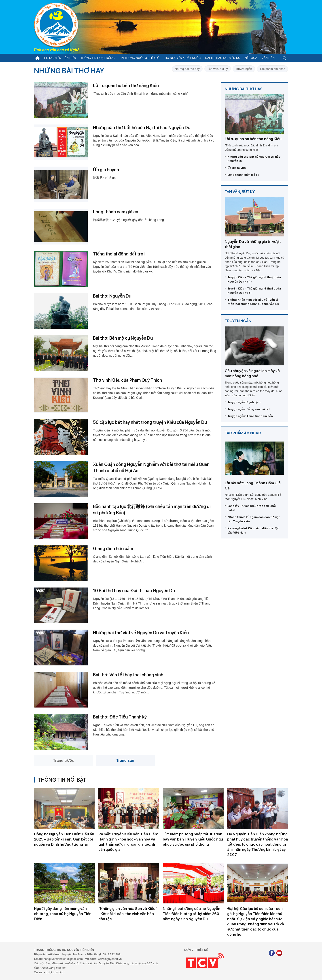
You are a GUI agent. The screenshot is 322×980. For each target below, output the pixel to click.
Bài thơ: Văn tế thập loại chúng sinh (128, 675)
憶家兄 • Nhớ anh (105, 178)
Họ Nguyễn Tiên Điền (60, 58)
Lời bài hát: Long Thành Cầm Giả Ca (253, 486)
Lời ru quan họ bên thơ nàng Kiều (126, 86)
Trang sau (125, 760)
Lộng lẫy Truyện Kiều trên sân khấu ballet (252, 508)
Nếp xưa (251, 58)
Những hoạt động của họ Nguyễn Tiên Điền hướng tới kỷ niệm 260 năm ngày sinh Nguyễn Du (192, 914)
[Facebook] (272, 953)
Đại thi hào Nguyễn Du (223, 58)
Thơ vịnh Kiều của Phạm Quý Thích (127, 380)
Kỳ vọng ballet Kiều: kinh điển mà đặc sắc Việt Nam (253, 530)
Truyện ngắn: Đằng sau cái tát (249, 409)
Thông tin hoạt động (98, 58)
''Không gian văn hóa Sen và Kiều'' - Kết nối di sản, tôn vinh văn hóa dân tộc (128, 914)
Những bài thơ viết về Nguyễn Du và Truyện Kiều (141, 633)
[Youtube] (279, 953)
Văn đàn (268, 58)
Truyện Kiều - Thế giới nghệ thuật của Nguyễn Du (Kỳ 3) (254, 291)
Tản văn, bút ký (218, 69)
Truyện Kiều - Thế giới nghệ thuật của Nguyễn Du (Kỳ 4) (254, 279)
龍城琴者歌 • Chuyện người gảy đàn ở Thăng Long (128, 220)
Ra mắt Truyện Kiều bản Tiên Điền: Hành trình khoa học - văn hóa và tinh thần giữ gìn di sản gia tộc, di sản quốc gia (128, 842)
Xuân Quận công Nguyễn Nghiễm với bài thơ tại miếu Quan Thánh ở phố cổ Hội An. (151, 467)
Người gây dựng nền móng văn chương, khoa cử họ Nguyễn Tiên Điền (63, 914)
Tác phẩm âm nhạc (272, 69)
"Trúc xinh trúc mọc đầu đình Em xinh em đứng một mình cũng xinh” (140, 94)
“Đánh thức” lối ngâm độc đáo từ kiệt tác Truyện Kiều (254, 519)
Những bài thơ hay (187, 69)
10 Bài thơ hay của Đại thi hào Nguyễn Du (134, 591)
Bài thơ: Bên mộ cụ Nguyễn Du (123, 338)
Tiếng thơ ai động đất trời (119, 254)
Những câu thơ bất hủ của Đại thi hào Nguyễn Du (142, 128)
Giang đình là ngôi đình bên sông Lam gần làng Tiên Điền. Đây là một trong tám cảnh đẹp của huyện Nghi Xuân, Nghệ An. (152, 559)
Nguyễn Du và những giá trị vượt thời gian (253, 244)
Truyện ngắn (244, 69)
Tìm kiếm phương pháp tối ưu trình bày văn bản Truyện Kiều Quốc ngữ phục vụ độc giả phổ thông (193, 839)
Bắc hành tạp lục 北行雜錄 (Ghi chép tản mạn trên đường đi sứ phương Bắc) (152, 510)
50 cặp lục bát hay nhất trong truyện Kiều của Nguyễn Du (150, 422)
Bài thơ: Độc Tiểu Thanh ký (120, 717)
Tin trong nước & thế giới (140, 58)
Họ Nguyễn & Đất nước (183, 58)
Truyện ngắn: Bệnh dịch (244, 402)
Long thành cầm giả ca (116, 212)
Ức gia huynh (106, 170)
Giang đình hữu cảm (113, 549)
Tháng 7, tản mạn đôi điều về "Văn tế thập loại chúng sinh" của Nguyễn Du (253, 302)
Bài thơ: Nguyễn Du (112, 296)
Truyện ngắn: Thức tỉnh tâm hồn (250, 416)
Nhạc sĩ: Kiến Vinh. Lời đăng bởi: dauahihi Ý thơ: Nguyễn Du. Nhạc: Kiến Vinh (253, 497)
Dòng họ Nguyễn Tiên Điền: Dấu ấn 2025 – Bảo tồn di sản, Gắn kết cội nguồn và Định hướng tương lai (64, 839)
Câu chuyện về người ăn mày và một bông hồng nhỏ (252, 373)
